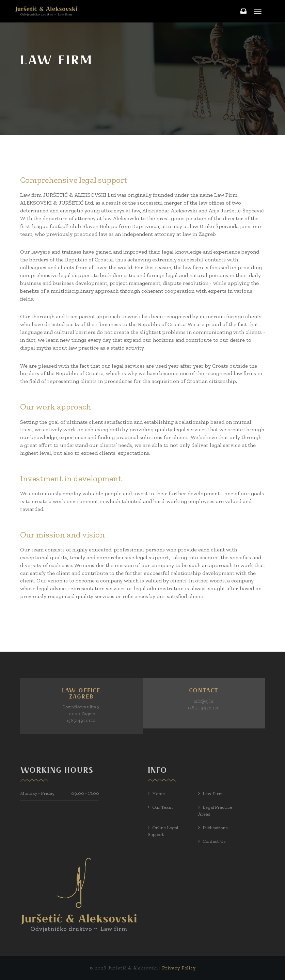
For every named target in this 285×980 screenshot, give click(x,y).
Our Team (162, 807)
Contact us (214, 841)
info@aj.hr (204, 701)
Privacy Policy (179, 968)
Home (159, 794)
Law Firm (213, 794)
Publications (215, 828)
